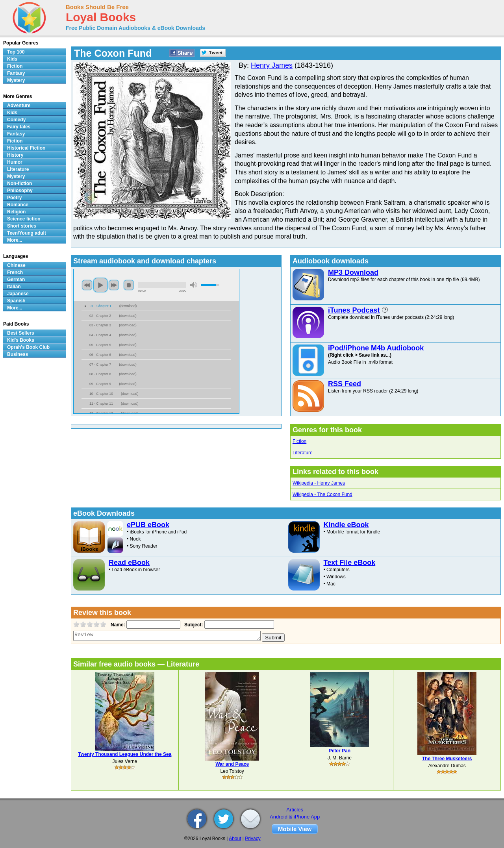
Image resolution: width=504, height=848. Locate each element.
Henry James (272, 65)
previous (87, 285)
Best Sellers (21, 333)
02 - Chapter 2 (100, 316)
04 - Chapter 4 (100, 335)
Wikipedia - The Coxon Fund (322, 494)
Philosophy (20, 191)
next (114, 285)
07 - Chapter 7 (100, 365)
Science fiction (24, 219)
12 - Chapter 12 (101, 413)
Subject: (193, 625)
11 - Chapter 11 (101, 404)
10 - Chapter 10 (101, 394)
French (15, 272)
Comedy (16, 120)
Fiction (299, 441)
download (128, 306)
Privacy (253, 839)
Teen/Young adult (27, 233)
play (100, 285)
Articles (295, 810)
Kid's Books (21, 340)
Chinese (16, 265)
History (15, 155)
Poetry (14, 198)
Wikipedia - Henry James (319, 483)
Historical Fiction (26, 148)
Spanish (16, 301)
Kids (12, 59)
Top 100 (16, 52)
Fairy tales (19, 127)
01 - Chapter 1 (101, 306)
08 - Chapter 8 (100, 374)
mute (194, 285)
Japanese (18, 294)
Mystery (16, 80)
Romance (18, 205)
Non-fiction (19, 183)
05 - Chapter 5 (100, 345)
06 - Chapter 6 (100, 355)
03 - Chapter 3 (100, 325)
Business (18, 354)
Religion (16, 212)
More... (15, 240)
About (235, 839)
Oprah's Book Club (28, 347)
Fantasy (16, 73)
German (16, 280)
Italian (14, 287)
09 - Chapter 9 (100, 384)
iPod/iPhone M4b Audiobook (376, 348)
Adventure (19, 106)
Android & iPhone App (295, 817)
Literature (303, 453)
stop (129, 285)
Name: (117, 625)
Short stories (22, 226)
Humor (15, 162)
